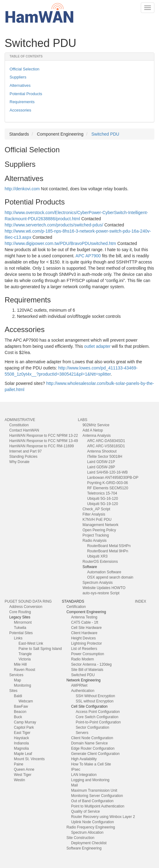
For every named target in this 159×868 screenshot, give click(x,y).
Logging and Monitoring (90, 780)
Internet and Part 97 (25, 451)
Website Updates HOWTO (104, 588)
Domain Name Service (89, 743)
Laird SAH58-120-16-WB (107, 472)
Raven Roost (25, 670)
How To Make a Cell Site (91, 764)
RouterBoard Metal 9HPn (108, 551)
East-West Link (31, 643)
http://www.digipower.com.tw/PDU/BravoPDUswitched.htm (60, 243)
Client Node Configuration (92, 738)
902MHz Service (96, 425)
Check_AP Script (96, 509)
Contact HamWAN (24, 430)
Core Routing (20, 612)
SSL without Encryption (95, 701)
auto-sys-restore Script (101, 593)
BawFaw (21, 706)
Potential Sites (21, 633)
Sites (13, 691)
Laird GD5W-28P (101, 467)
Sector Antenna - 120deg (91, 664)
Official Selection (25, 69)
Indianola (21, 743)
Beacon (20, 712)
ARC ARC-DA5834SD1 (106, 441)
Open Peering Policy (99, 530)
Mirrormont (23, 622)
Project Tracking (96, 535)
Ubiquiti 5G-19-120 (103, 504)
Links (18, 638)
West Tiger (23, 775)
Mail (74, 785)
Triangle (25, 654)
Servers (82, 733)
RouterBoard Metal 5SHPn (109, 546)
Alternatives (20, 85)
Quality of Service (85, 811)
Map (17, 680)
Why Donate (19, 462)
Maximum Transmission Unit (94, 790)
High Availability (84, 759)
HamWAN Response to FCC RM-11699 (42, 446)
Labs (82, 420)
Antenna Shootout (102, 451)
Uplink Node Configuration (92, 822)
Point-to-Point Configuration (98, 722)
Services (16, 675)
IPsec (76, 769)
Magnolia (21, 748)
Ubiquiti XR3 (97, 556)
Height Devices (83, 638)
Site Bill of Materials (87, 670)
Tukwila (20, 628)
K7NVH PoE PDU (97, 520)
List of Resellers (84, 649)
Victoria (25, 659)
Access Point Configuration (98, 712)
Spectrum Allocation (87, 832)
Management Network (100, 525)
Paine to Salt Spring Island (40, 649)
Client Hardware (84, 633)
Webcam (26, 701)
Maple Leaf (23, 754)
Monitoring (23, 685)
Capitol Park (24, 727)
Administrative (20, 420)
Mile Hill (20, 664)
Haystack (21, 738)
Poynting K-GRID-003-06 (107, 483)
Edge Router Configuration (93, 748)
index (140, 601)
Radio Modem (82, 659)
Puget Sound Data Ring (28, 601)
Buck (18, 717)
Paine (19, 764)
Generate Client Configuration (95, 754)
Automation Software (104, 572)
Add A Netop (93, 430)
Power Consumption (88, 654)
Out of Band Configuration (92, 801)
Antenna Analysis (96, 436)
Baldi (18, 696)
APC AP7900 (88, 256)
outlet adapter (98, 346)
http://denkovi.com (22, 189)
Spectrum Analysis (98, 583)
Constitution (19, 425)
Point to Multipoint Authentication (98, 806)
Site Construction (80, 838)
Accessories (20, 110)
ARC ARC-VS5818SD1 (106, 446)
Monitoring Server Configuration (97, 796)
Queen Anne (24, 769)
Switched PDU (105, 134)
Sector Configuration (92, 727)
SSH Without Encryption (95, 696)
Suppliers (18, 77)
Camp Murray (25, 722)
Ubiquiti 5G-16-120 (103, 499)
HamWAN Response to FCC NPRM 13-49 (44, 441)
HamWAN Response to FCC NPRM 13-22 (44, 436)
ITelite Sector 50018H (105, 457)
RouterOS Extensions (100, 562)
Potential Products (26, 94)
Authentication (83, 691)
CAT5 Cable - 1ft (85, 622)
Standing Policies (23, 457)
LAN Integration (84, 775)
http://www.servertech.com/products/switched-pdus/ (54, 225)
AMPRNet (79, 685)
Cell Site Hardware (86, 628)
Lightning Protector (86, 643)
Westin (19, 780)
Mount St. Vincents (29, 759)
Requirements (22, 102)
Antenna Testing (84, 617)
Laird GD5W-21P (101, 462)
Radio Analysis (94, 541)
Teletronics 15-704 (102, 493)
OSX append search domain (110, 577)
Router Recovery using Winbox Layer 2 (103, 817)
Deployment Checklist (89, 843)
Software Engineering (84, 848)
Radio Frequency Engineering (91, 827)
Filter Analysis (94, 514)
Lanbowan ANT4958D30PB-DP (113, 478)
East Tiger (22, 733)
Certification (76, 607)
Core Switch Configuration (97, 717)
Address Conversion (26, 607)
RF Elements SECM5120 (108, 488)
